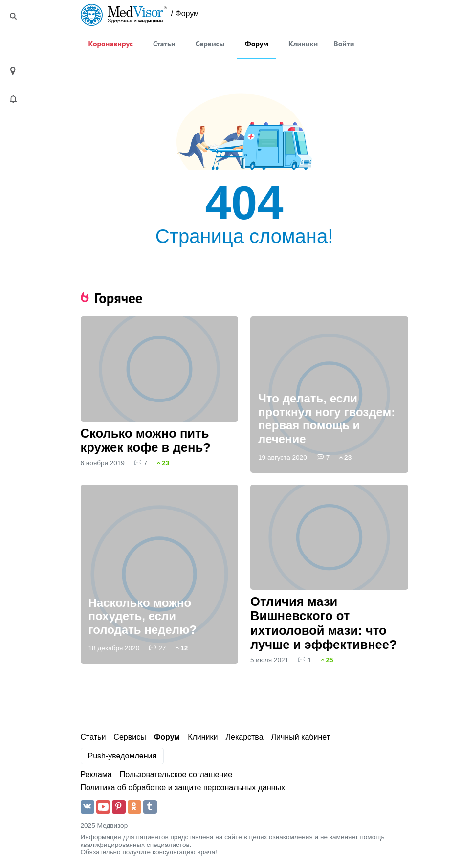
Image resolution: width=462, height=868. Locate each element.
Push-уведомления (122, 756)
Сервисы (210, 44)
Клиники (303, 44)
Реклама (96, 774)
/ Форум (185, 13)
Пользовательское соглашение (176, 774)
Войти (344, 44)
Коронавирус (111, 44)
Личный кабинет (301, 737)
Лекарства (244, 737)
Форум (257, 44)
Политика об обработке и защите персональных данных (183, 788)
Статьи (164, 44)
